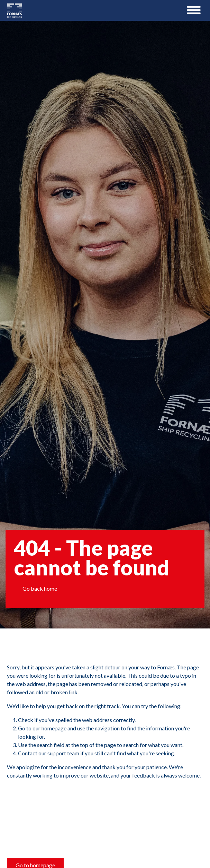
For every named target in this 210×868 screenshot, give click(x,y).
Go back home (40, 588)
